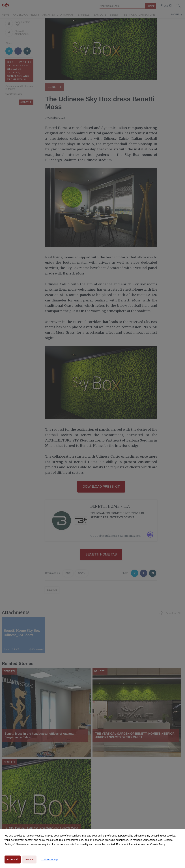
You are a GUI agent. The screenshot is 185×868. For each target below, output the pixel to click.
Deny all (30, 859)
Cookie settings (50, 859)
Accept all (13, 859)
